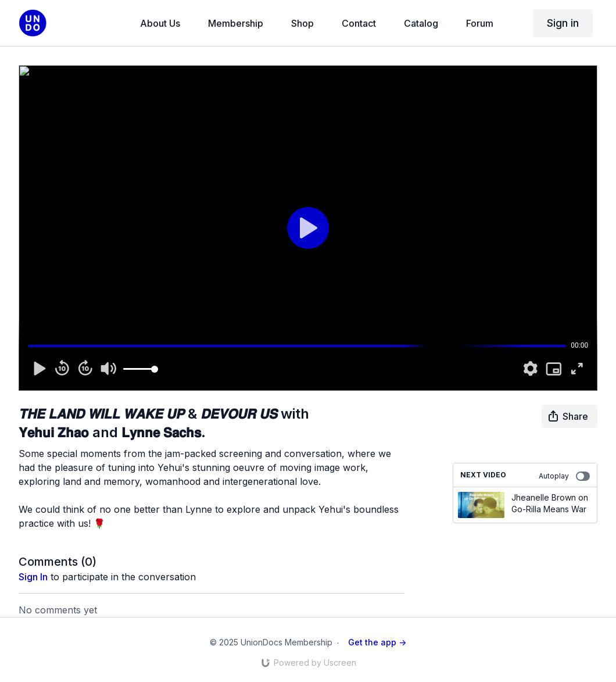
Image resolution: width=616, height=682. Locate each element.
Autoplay (564, 476)
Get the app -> (377, 642)
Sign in (563, 23)
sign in (33, 577)
